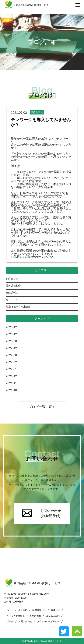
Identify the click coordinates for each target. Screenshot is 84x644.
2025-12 (11, 327)
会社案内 (23, 610)
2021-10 (11, 390)
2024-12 (11, 334)
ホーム (10, 610)
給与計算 (12, 293)
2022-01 (11, 369)
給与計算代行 (39, 610)
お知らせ (12, 279)
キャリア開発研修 (16, 616)
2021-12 (11, 376)
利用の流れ (35, 616)
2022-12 (11, 348)
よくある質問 (53, 616)
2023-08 (11, 341)
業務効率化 (13, 286)
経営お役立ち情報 (18, 307)
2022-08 (11, 355)
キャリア (12, 300)
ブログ (10, 621)
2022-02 (11, 362)
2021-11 (11, 383)
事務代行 (55, 610)
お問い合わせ (25, 621)
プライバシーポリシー (48, 621)
